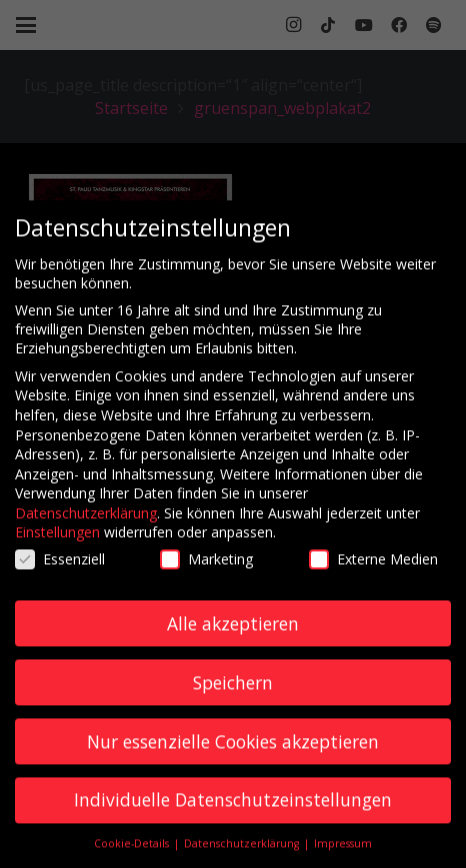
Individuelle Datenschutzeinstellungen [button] (233, 811)
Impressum (343, 854)
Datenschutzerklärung (86, 523)
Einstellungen (57, 543)
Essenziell (60, 569)
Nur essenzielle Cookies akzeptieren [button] (233, 752)
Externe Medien (373, 569)
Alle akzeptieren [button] (233, 634)
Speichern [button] (233, 693)
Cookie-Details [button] (133, 854)
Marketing (206, 569)
